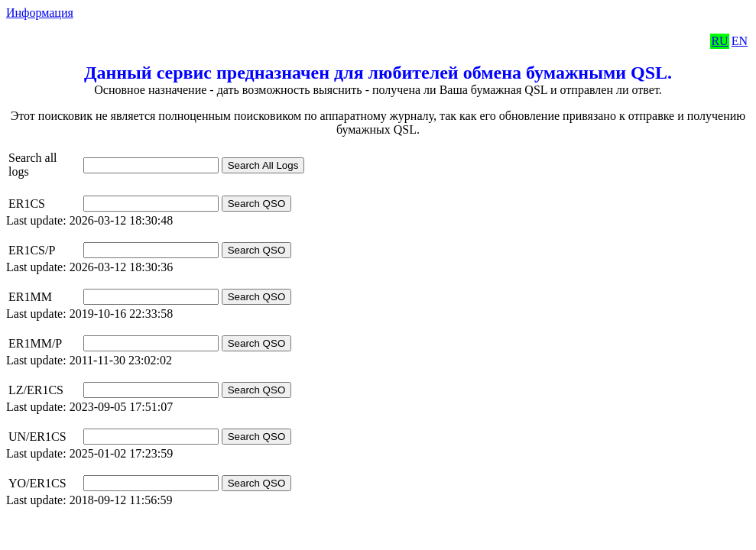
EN (740, 41)
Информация (40, 13)
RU (719, 41)
